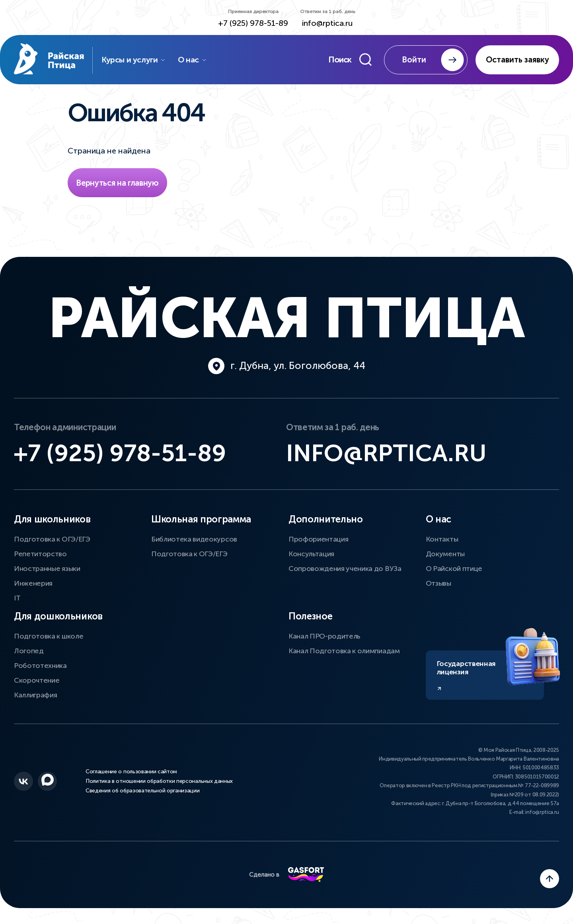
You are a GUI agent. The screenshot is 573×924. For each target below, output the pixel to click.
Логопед (29, 651)
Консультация (311, 554)
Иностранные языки (47, 569)
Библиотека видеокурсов (194, 539)
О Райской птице (454, 569)
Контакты (442, 539)
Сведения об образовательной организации (143, 791)
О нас (192, 60)
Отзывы (439, 583)
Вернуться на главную (117, 183)
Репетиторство (40, 554)
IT (17, 598)
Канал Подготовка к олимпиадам (344, 651)
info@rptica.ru (327, 23)
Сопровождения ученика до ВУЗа (345, 569)
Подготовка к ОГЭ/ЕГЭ (52, 539)
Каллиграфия (35, 695)
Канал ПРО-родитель (324, 636)
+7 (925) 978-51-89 (253, 23)
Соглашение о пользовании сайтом (131, 772)
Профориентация (319, 539)
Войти (433, 60)
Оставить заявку (517, 60)
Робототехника (40, 666)
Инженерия (33, 583)
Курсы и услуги (134, 60)
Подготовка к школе (49, 636)
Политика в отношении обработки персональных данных (159, 781)
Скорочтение (37, 680)
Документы (445, 554)
